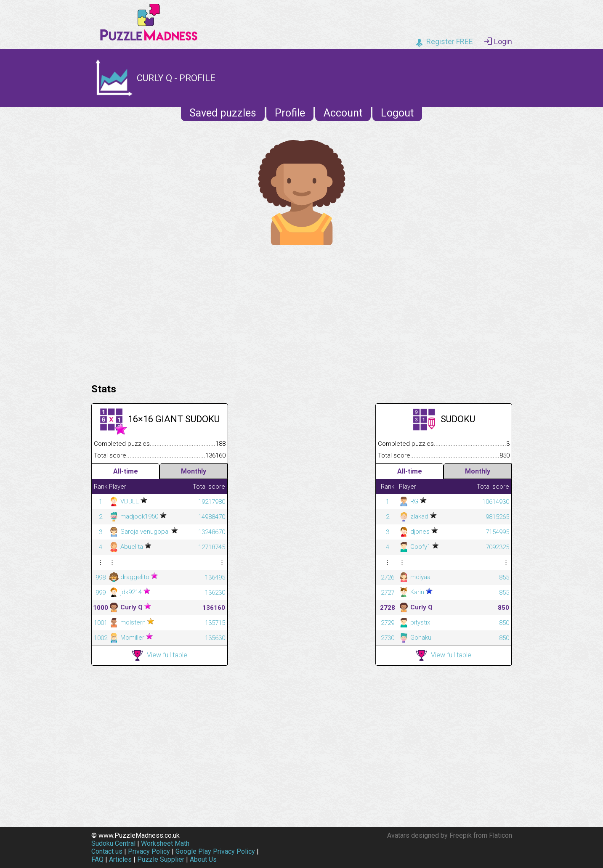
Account (343, 113)
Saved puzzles (223, 113)
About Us (203, 859)
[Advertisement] (302, 312)
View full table (160, 655)
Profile (290, 113)
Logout (397, 113)
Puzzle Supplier (161, 859)
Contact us (107, 851)
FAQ (97, 859)
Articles (120, 859)
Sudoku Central (113, 843)
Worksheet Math (165, 843)
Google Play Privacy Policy (215, 851)
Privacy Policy (149, 851)
